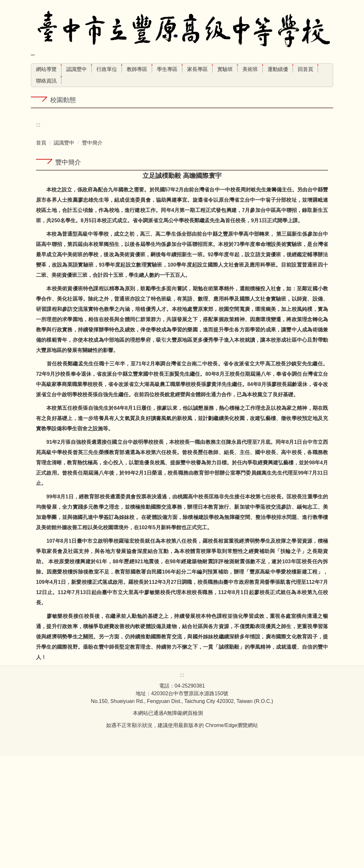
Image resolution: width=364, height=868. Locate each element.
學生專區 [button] (181, 69)
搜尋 (141, 83)
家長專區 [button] (211, 69)
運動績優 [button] (292, 69)
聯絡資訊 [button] (46, 81)
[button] (39, 167)
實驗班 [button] (239, 69)
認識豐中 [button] (90, 69)
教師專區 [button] (151, 69)
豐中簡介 (92, 254)
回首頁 (319, 69)
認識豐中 (64, 254)
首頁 (41, 254)
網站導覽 (60, 69)
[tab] (141, 217)
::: (38, 69)
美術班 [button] (264, 69)
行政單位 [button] (121, 69)
